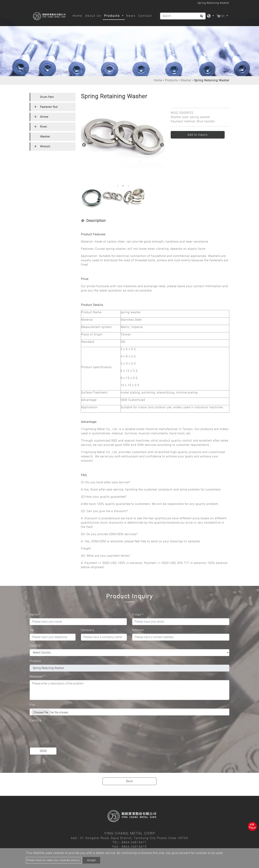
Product (35, 661)
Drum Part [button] (47, 97)
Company (88, 630)
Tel (32, 630)
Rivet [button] (44, 127)
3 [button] (128, 186)
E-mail (138, 615)
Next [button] (162, 145)
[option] (123, 137)
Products (171, 80)
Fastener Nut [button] (49, 107)
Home (78, 15)
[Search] (183, 16)
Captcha (36, 720)
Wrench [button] (45, 146)
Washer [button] (45, 137)
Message (37, 676)
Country (36, 646)
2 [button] (123, 186)
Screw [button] (44, 117)
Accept (91, 860)
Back (130, 781)
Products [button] (113, 16)
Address (138, 630)
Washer (186, 80)
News (131, 16)
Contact (145, 16)
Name (35, 615)
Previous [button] (84, 145)
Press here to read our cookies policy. (54, 860)
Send (43, 751)
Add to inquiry (198, 135)
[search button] (201, 17)
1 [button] (118, 186)
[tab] (53, 97)
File (32, 705)
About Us (93, 16)
